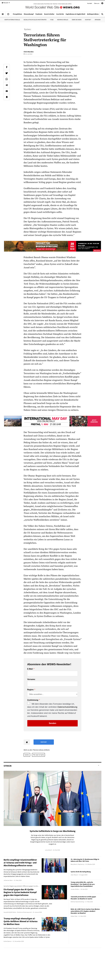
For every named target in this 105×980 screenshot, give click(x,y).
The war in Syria (38, 755)
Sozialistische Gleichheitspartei (35, 20)
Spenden (98, 20)
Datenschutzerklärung (67, 707)
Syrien (27, 755)
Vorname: (31, 679)
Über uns (97, 3)
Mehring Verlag (63, 20)
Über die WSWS (77, 20)
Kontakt (90, 3)
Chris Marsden (29, 52)
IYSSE (52, 20)
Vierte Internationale (12, 20)
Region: (31, 690)
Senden (52, 723)
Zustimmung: (33, 700)
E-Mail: (30, 669)
